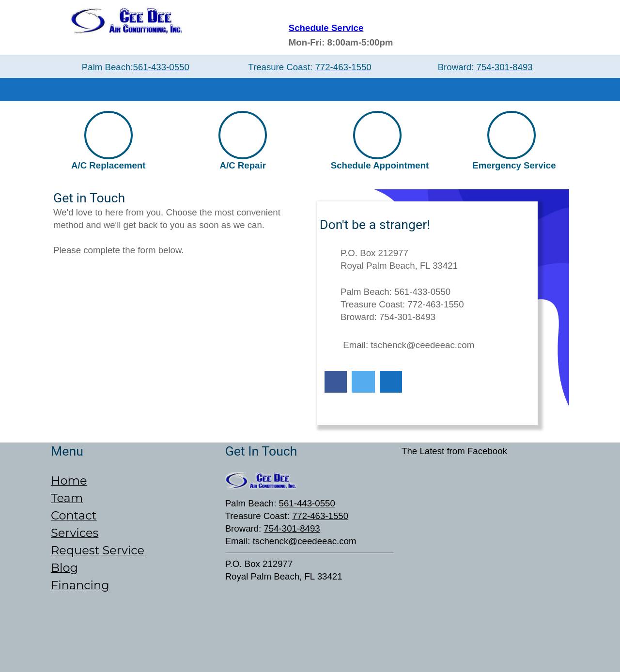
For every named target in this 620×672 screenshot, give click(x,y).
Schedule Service (326, 28)
